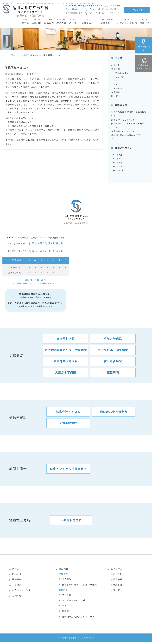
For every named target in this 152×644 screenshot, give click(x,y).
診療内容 (61, 21)
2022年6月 (117, 166)
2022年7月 (117, 163)
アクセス (74, 21)
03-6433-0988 (46, 244)
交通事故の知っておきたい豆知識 (80, 585)
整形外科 (116, 69)
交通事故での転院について (124, 131)
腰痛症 (33, 74)
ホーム (25, 21)
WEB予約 (137, 10)
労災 (65, 607)
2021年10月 (117, 170)
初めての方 (88, 21)
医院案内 (49, 21)
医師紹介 (36, 21)
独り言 (115, 96)
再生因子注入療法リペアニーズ (79, 619)
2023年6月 (117, 155)
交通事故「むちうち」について (127, 120)
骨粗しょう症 (122, 73)
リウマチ (120, 77)
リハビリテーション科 (74, 602)
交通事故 (106, 21)
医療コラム (117, 569)
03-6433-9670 (46, 251)
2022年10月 (117, 159)
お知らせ (145, 21)
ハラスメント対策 (127, 21)
